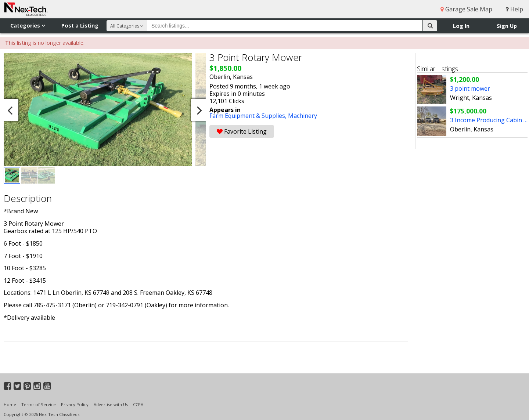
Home (10, 404)
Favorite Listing (242, 131)
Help (514, 9)
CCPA (138, 404)
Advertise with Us (111, 404)
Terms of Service (39, 404)
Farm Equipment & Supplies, (249, 116)
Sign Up (507, 26)
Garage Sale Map (466, 9)
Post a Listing (80, 26)
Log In (461, 26)
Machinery (303, 116)
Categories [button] (28, 26)
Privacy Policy (75, 404)
